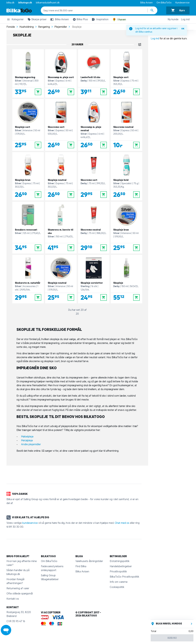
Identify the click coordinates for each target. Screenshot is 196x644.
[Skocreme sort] (61, 125)
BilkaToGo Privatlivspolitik (124, 577)
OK (183, 29)
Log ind (185, 19)
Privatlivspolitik (118, 571)
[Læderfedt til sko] (94, 73)
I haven (119, 20)
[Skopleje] (126, 279)
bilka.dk (10, 3)
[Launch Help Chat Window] (6, 630)
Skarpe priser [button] (36, 20)
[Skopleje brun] (28, 176)
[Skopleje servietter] (94, 279)
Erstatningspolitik (120, 561)
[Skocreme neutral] (126, 125)
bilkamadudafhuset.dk (48, 3)
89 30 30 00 (16, 527)
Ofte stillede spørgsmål (20, 593)
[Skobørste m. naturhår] (28, 279)
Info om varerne (119, 582)
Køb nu (172, 638)
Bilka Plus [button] (80, 20)
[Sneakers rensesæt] (28, 228)
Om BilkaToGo (164, 3)
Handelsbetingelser (121, 566)
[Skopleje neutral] (61, 176)
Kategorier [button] (15, 20)
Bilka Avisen (146, 3)
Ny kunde (173, 19)
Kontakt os (13, 599)
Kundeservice (182, 3)
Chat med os (122, 523)
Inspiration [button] (99, 19)
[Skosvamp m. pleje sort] (61, 73)
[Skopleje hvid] (126, 176)
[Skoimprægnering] (28, 73)
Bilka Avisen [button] (59, 19)
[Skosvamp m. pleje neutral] (94, 125)
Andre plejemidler (32, 444)
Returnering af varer (18, 588)
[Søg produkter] (152, 10)
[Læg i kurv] (38, 92)
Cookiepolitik (117, 587)
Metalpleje (27, 440)
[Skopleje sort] (126, 73)
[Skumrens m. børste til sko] (61, 228)
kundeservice (30, 523)
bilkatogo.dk (25, 3)
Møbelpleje (27, 436)
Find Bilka (81, 566)
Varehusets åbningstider (89, 561)
